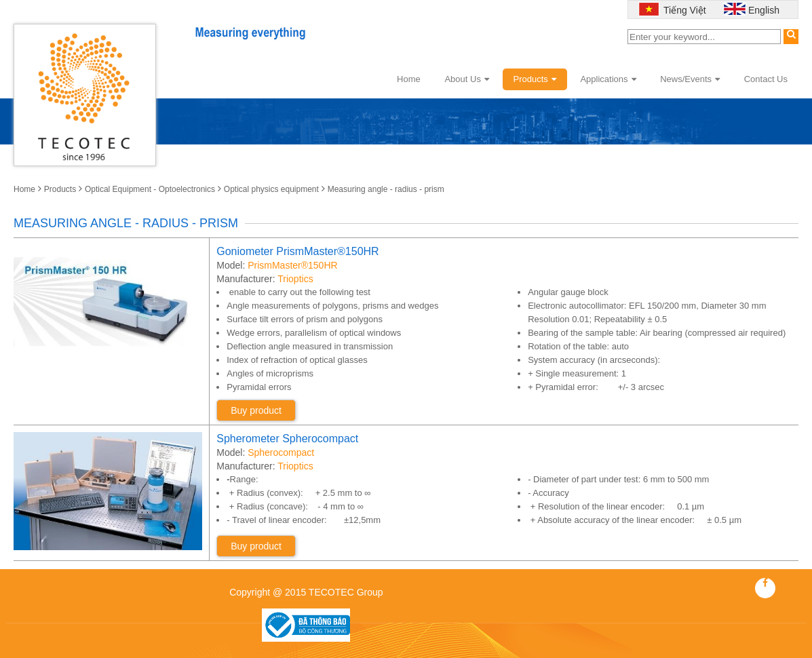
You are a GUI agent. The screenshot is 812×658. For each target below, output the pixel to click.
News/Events (690, 79)
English (764, 10)
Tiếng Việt (683, 10)
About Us (466, 79)
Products (535, 79)
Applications (608, 79)
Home (409, 79)
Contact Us (766, 79)
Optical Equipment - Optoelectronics (150, 189)
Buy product (256, 410)
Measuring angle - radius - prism (386, 189)
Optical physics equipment (271, 189)
